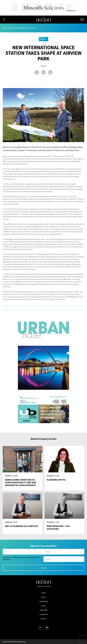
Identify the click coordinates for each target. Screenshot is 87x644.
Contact (44, 619)
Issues (43, 606)
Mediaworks (22, 642)
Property (11, 28)
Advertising (43, 601)
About (44, 597)
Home (5, 28)
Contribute (43, 614)
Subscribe (43, 610)
